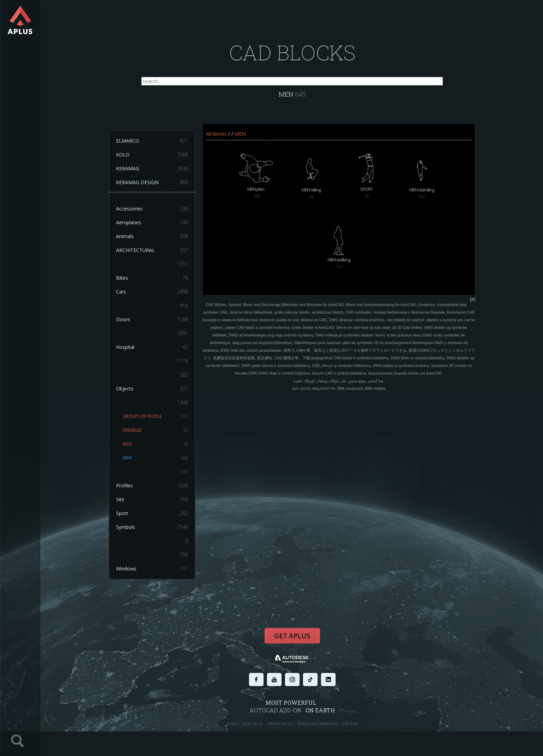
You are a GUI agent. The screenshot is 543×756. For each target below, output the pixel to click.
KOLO (152, 155)
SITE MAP (350, 724)
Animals (152, 237)
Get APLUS (292, 636)
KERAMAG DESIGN (152, 183)
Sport (152, 514)
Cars (152, 292)
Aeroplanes (152, 223)
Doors (152, 320)
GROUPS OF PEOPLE (156, 417)
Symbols (152, 528)
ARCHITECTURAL (152, 251)
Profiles (152, 486)
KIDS (156, 444)
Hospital (152, 348)
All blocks (216, 134)
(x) (473, 299)
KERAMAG (152, 169)
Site (152, 500)
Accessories (152, 209)
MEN (156, 458)
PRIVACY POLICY (280, 724)
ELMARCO (152, 141)
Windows (152, 569)
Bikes (152, 278)
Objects (152, 389)
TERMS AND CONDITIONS (318, 724)
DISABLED (156, 431)
